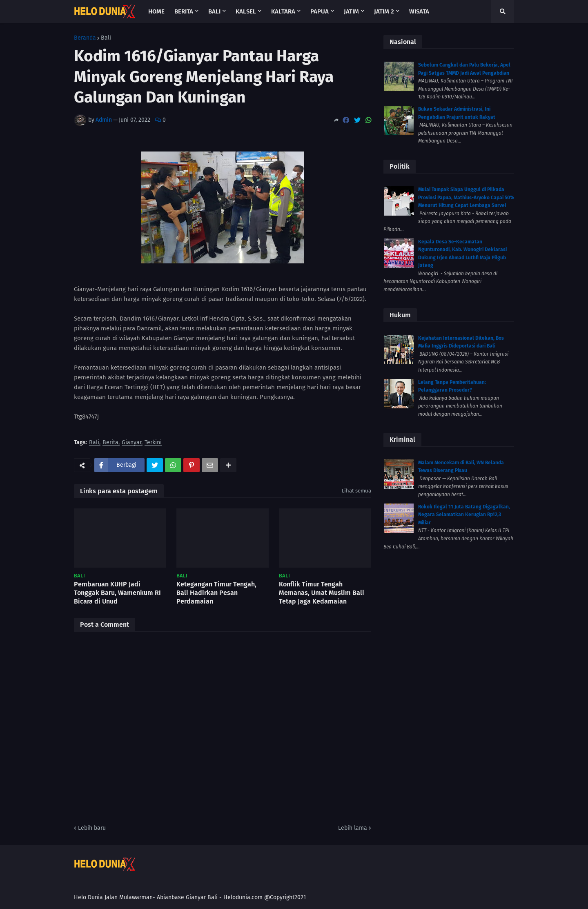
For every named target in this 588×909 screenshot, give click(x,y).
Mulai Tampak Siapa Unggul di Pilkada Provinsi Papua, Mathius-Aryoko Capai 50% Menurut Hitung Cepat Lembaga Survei (466, 197)
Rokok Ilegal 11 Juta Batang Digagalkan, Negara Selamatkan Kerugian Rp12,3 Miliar (464, 515)
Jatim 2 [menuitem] (384, 11)
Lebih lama (353, 828)
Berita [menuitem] (184, 11)
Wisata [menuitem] (419, 11)
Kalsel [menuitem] (246, 11)
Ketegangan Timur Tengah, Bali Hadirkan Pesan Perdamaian (216, 593)
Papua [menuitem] (320, 11)
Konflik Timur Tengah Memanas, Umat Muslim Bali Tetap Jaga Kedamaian (322, 593)
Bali (106, 38)
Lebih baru (92, 828)
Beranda (85, 38)
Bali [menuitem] (214, 11)
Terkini (153, 443)
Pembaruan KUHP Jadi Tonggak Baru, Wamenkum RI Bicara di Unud (117, 593)
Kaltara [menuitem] (283, 11)
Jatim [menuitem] (351, 11)
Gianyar (131, 443)
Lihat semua (356, 491)
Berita (110, 443)
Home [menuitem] (156, 11)
